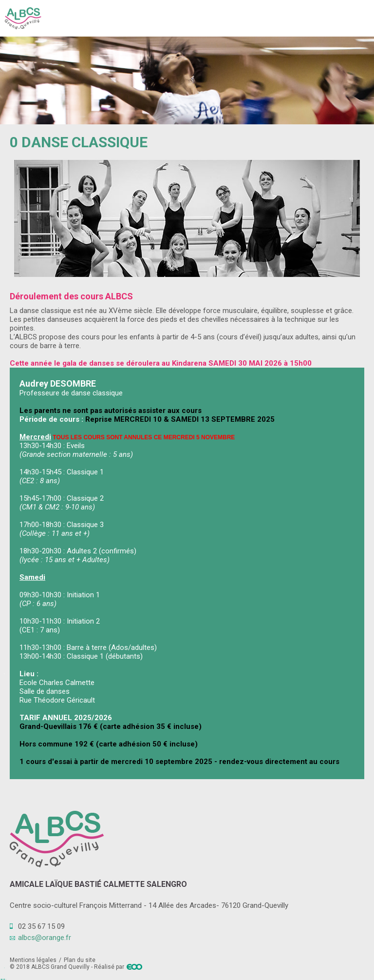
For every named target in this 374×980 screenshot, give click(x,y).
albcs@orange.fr (45, 938)
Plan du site (80, 960)
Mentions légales (33, 960)
